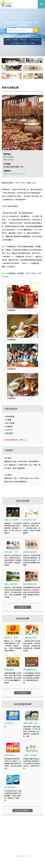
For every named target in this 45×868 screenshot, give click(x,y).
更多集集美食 (23, 693)
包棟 (17, 36)
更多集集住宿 (23, 607)
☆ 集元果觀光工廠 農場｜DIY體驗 (22, 43)
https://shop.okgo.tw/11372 (15, 174)
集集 (7, 216)
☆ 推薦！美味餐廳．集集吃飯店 (16, 40)
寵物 (27, 36)
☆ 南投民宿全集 (34, 40)
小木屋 (22, 36)
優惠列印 (35, 36)
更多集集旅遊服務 (23, 811)
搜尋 (36, 30)
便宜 (13, 36)
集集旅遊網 (6, 4)
